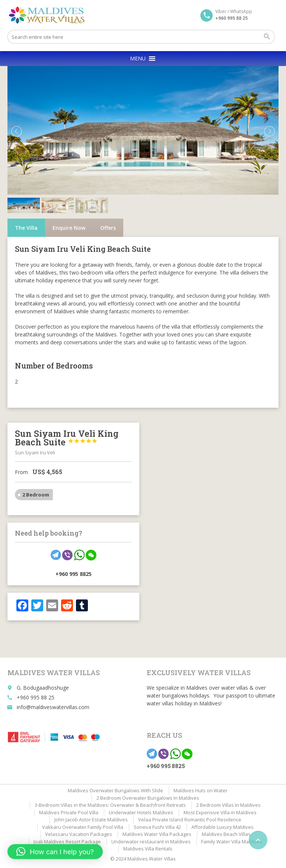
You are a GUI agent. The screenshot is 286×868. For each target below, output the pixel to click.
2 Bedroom (36, 495)
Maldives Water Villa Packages (157, 834)
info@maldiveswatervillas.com (53, 707)
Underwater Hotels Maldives (141, 812)
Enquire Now (69, 228)
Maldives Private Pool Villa (69, 812)
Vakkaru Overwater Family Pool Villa (83, 827)
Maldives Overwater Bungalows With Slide (115, 790)
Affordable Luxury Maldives (223, 827)
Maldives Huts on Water (201, 790)
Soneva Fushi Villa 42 (157, 827)
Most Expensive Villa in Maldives (220, 812)
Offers (108, 228)
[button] (138, 59)
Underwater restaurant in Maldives (151, 842)
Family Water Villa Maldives (232, 842)
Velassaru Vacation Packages (79, 834)
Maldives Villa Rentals (148, 849)
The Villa (26, 228)
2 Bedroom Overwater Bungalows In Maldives (148, 798)
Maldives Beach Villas (226, 834)
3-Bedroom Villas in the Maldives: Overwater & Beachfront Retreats (110, 805)
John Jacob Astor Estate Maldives (91, 820)
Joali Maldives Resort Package (67, 842)
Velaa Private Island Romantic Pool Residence (190, 820)
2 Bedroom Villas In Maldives (228, 805)
